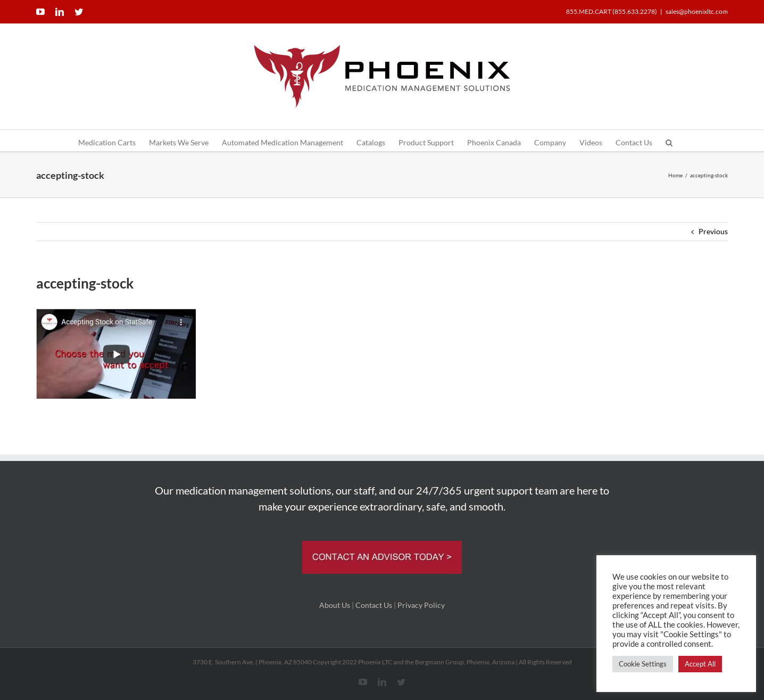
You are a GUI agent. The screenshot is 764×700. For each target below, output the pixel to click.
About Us (335, 605)
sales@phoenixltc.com (697, 11)
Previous (713, 231)
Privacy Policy (421, 605)
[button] (669, 141)
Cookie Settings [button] (643, 664)
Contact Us (374, 605)
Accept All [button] (700, 664)
